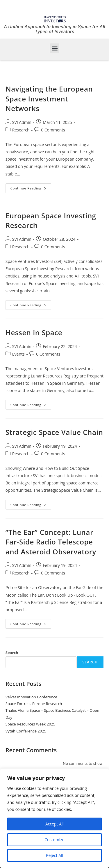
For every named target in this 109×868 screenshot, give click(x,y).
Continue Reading (31, 187)
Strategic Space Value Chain (54, 432)
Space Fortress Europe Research (34, 704)
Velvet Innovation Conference (31, 697)
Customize (54, 840)
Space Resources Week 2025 (30, 724)
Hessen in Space (34, 332)
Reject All (54, 855)
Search (12, 653)
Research (21, 130)
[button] (54, 48)
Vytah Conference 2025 (26, 731)
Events (18, 354)
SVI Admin (22, 122)
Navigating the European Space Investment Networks (49, 99)
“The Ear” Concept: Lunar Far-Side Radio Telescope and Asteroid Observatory (51, 542)
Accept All (54, 824)
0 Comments (53, 130)
